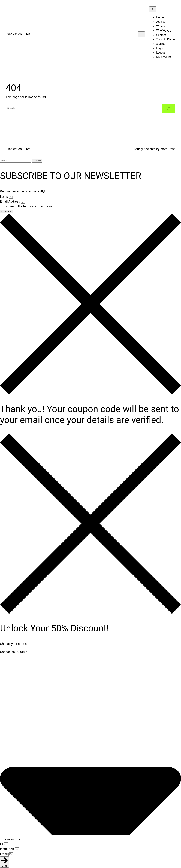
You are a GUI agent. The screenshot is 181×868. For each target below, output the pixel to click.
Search (37, 161)
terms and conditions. (38, 206)
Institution (7, 849)
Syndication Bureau (19, 34)
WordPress (168, 149)
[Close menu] (153, 9)
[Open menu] (141, 34)
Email (4, 854)
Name (4, 197)
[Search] (169, 108)
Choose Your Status (14, 652)
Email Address (10, 201)
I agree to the (29, 206)
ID (2, 844)
